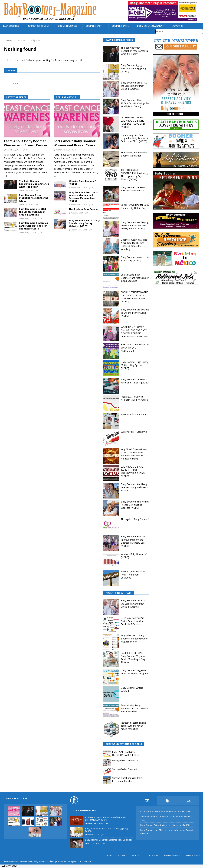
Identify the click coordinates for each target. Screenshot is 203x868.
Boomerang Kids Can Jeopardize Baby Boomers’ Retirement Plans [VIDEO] (134, 138)
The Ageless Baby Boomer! (84, 209)
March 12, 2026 (14, 150)
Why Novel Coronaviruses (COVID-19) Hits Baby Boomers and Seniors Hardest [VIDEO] (134, 454)
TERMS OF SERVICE (172, 855)
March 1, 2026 (27, 204)
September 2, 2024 (79, 230)
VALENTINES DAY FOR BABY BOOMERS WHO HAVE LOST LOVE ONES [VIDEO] (133, 122)
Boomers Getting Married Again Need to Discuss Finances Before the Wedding (134, 244)
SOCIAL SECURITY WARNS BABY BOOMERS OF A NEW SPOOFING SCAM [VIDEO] (134, 297)
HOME (109, 855)
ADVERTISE (178, 26)
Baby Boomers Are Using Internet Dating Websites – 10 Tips (135, 487)
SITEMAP (122, 855)
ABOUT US (136, 855)
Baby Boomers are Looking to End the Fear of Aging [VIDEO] (135, 313)
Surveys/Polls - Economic (134, 432)
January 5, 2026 (94, 843)
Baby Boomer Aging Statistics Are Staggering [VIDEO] (34, 198)
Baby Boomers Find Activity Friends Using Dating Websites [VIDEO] (84, 223)
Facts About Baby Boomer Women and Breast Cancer (26, 143)
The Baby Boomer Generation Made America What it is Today (34, 184)
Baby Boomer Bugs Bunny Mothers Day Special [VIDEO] (135, 365)
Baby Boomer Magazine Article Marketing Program (134, 672)
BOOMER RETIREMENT (38, 26)
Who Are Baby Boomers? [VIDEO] (83, 182)
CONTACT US (152, 855)
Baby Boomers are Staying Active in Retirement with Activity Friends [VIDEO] (135, 225)
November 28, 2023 (79, 205)
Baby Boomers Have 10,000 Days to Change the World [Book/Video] (135, 103)
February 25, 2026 (29, 218)
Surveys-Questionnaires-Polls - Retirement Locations (133, 575)
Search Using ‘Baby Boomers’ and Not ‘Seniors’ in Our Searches (135, 278)
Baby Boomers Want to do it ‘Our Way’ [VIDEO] (135, 259)
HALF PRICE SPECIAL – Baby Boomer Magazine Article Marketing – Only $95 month (133, 658)
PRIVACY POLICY (193, 855)
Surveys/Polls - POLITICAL (134, 414)
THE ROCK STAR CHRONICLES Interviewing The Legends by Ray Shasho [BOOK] (134, 175)
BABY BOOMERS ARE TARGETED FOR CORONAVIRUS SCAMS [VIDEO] (133, 471)
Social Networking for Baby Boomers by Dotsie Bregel (135, 206)
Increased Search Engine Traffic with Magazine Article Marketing (133, 726)
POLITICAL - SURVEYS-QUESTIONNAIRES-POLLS (134, 398)
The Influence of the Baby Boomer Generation (134, 154)
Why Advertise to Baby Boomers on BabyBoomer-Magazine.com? (135, 639)
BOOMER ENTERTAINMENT (151, 26)
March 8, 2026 (27, 190)
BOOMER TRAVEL (120, 26)
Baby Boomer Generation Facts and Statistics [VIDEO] (135, 381)
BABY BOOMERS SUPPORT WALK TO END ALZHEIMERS (135, 348)
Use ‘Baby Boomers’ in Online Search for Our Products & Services (132, 621)
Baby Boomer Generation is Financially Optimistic (134, 189)
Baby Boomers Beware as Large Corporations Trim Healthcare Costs (33, 226)
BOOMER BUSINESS (68, 26)
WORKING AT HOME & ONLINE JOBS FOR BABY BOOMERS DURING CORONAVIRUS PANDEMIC (135, 332)
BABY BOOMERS (11, 26)
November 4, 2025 (95, 823)
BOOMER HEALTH (95, 26)
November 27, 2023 (79, 188)
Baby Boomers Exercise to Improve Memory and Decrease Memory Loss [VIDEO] (83, 197)
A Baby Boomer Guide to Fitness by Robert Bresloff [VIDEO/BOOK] (105, 819)
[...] (5, 176)
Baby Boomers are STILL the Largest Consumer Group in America (33, 212)
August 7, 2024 (77, 213)
